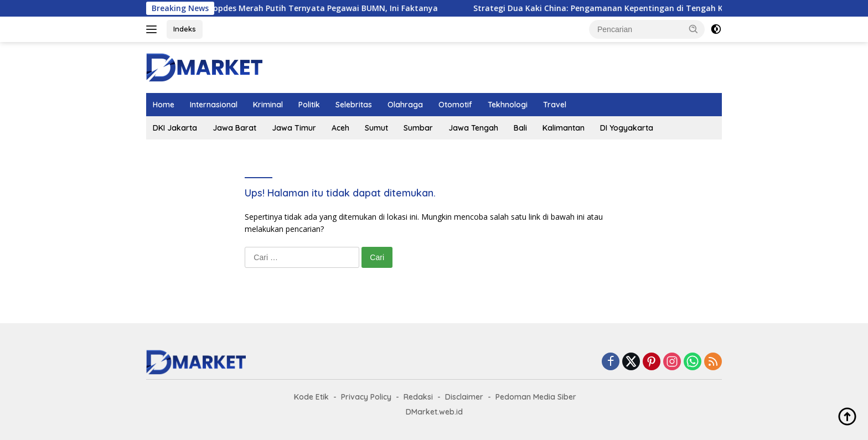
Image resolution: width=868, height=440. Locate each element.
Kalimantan (564, 128)
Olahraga (405, 105)
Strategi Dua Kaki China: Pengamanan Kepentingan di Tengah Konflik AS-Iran (634, 8)
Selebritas (354, 105)
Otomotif (455, 105)
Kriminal (268, 105)
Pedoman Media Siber (536, 397)
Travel (555, 105)
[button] (694, 29)
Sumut (376, 128)
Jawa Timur (294, 128)
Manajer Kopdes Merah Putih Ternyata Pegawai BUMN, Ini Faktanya (315, 8)
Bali (520, 128)
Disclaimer (464, 397)
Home (164, 105)
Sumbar (418, 128)
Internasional (214, 105)
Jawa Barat (234, 128)
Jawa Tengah (473, 128)
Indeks (185, 29)
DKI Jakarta (175, 128)
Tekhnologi (508, 105)
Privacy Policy (366, 397)
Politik (309, 105)
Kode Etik (311, 397)
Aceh (340, 128)
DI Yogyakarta (627, 128)
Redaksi (418, 397)
